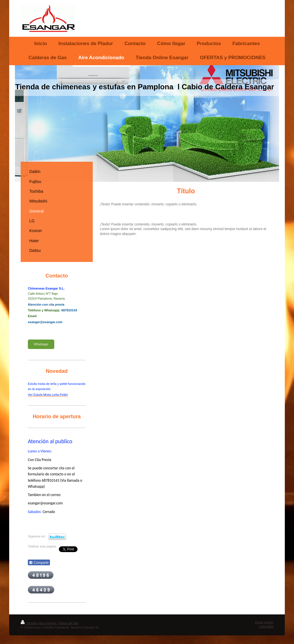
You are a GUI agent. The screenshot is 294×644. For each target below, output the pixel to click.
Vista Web (266, 626)
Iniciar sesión (264, 622)
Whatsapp (41, 344)
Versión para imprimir (39, 623)
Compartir (39, 563)
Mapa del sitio (69, 623)
